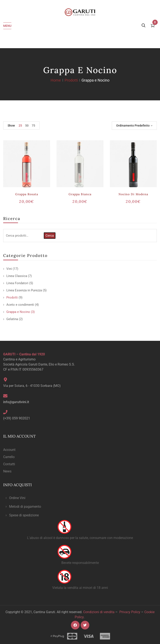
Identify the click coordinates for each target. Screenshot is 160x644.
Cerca (50, 236)
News (7, 471)
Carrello (9, 457)
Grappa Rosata (27, 194)
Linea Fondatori (17, 283)
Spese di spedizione (24, 515)
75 (33, 126)
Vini (9, 269)
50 (27, 126)
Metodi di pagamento (25, 507)
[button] (80, 498)
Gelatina (12, 319)
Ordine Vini (17, 498)
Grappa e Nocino (18, 312)
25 (20, 126)
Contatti (9, 464)
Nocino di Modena (133, 194)
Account (9, 450)
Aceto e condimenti (20, 305)
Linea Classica (17, 276)
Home (56, 80)
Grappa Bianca (80, 194)
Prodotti (71, 80)
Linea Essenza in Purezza (24, 290)
